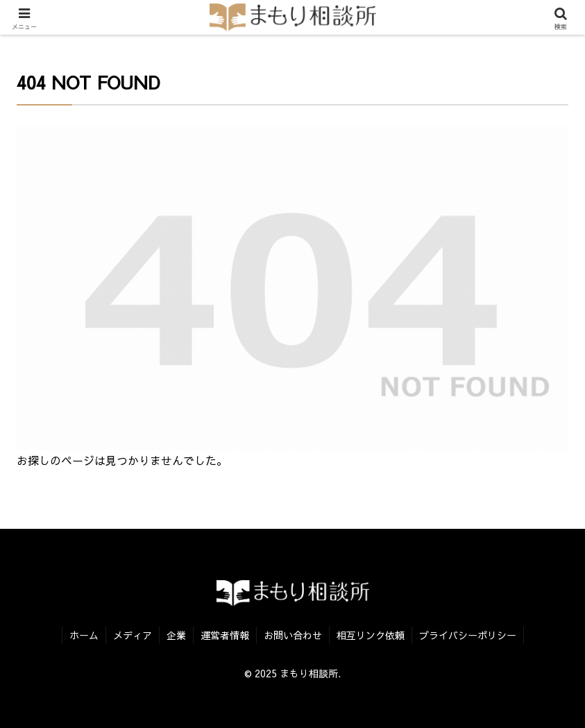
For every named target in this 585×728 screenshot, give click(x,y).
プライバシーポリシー (468, 635)
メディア (133, 635)
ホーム (84, 635)
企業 (176, 635)
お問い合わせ (293, 635)
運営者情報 (225, 635)
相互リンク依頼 (371, 635)
